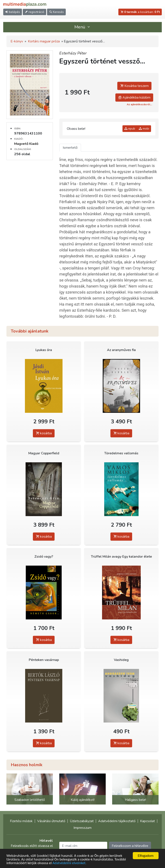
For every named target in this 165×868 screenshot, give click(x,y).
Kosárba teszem (134, 86)
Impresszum (82, 828)
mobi (144, 129)
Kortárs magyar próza (44, 41)
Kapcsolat (147, 821)
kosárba (44, 433)
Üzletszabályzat (82, 821)
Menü (82, 27)
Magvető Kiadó (26, 144)
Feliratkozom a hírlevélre (130, 846)
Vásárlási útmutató (51, 821)
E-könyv (17, 41)
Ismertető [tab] (70, 148)
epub (130, 129)
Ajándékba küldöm (134, 97)
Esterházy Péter (73, 53)
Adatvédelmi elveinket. (69, 863)
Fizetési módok (21, 821)
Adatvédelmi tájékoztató (117, 821)
